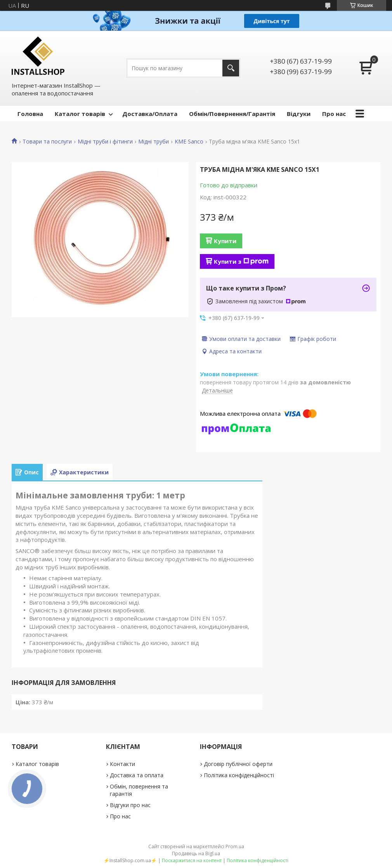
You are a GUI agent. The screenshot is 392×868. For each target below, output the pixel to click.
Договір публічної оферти (238, 764)
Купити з (241, 261)
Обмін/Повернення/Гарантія (232, 114)
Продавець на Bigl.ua (196, 853)
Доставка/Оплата (150, 114)
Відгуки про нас (130, 805)
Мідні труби (154, 142)
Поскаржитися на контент (192, 860)
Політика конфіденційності (239, 775)
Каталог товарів (80, 114)
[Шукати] (231, 68)
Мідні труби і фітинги (105, 142)
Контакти (122, 764)
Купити (225, 241)
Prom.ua (235, 846)
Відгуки (299, 114)
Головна (30, 114)
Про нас (334, 114)
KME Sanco (189, 142)
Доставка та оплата (137, 775)
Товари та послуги (47, 142)
